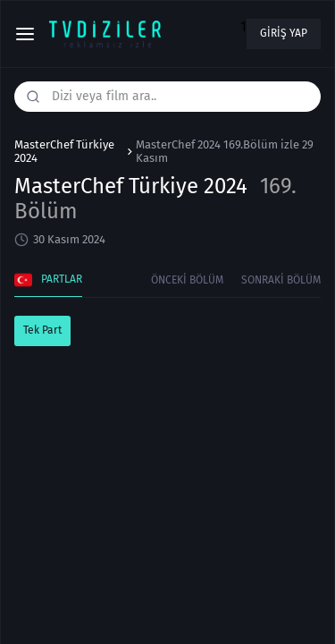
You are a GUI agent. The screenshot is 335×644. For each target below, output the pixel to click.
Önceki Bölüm (187, 280)
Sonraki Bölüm (281, 280)
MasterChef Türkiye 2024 (64, 152)
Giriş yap (284, 33)
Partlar (48, 280)
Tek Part (42, 330)
